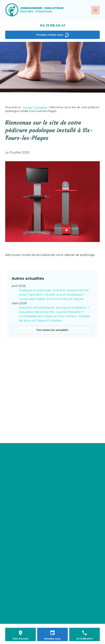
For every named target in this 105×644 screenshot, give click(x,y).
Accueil (27, 107)
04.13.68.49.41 (52, 25)
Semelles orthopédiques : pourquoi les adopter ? (54, 308)
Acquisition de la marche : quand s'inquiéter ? (51, 312)
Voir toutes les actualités (52, 330)
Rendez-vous (52, 639)
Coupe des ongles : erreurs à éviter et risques (51, 299)
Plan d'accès (20, 639)
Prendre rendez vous (52, 35)
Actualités (41, 107)
